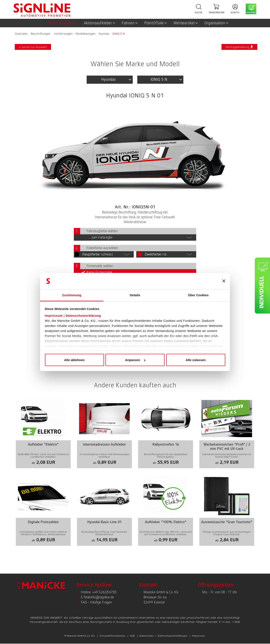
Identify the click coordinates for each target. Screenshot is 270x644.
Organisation (216, 23)
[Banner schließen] (224, 281)
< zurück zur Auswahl (33, 47)
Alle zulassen (196, 360)
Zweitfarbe (153, 254)
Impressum (54, 315)
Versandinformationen (112, 636)
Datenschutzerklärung (83, 315)
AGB (132, 636)
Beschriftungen (63, 23)
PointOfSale (156, 23)
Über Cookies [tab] (198, 295)
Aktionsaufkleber (99, 23)
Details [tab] (135, 295)
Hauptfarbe (91, 254)
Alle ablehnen (74, 360)
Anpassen (135, 360)
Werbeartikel (186, 23)
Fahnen (130, 23)
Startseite (21, 34)
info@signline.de (102, 597)
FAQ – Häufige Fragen (96, 602)
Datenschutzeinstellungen (173, 636)
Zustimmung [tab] (72, 295)
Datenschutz (147, 636)
